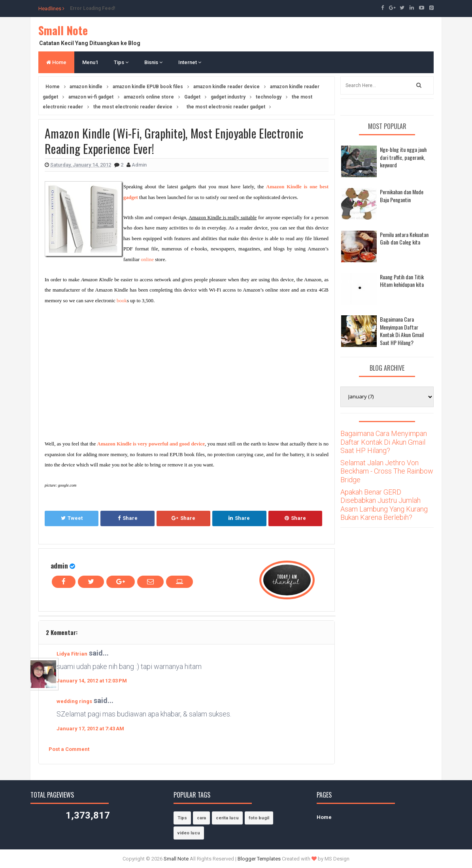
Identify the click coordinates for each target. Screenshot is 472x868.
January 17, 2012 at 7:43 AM (90, 729)
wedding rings (74, 701)
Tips (121, 62)
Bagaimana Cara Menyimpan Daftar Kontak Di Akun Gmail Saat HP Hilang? (402, 331)
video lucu (189, 833)
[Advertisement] (111, 370)
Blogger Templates (259, 859)
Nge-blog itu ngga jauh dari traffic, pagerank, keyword (403, 157)
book (122, 300)
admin (59, 566)
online (147, 259)
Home (56, 62)
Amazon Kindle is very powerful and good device (151, 444)
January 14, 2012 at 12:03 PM (92, 681)
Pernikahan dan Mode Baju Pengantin (402, 196)
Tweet (72, 518)
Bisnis (153, 62)
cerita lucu (227, 818)
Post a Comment (69, 749)
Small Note (63, 30)
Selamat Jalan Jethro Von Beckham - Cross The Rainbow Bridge (387, 471)
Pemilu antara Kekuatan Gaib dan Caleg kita (404, 238)
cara (201, 818)
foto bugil (259, 818)
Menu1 (90, 62)
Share (128, 518)
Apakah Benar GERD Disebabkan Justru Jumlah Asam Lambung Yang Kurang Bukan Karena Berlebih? (384, 505)
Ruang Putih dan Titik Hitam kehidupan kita (402, 281)
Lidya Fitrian (72, 654)
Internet (190, 62)
